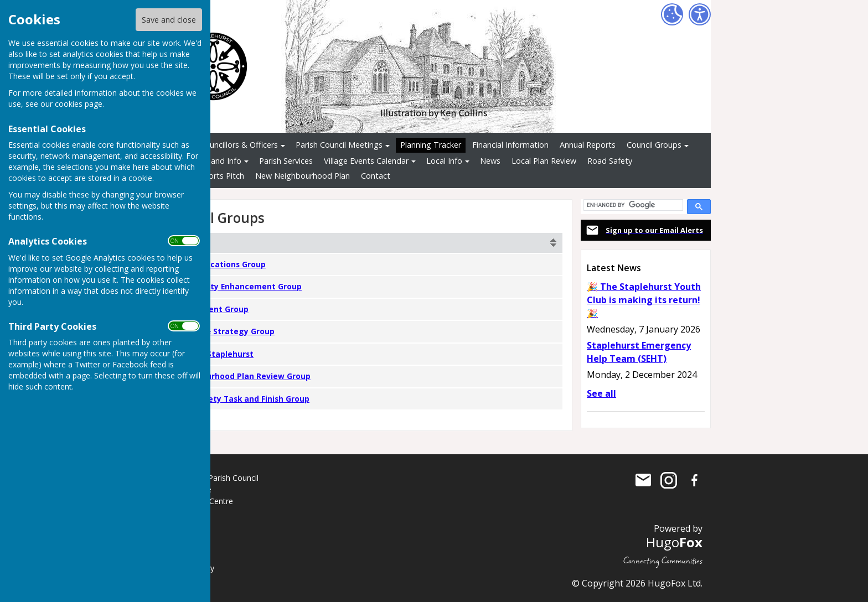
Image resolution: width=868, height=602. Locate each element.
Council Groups (654, 145)
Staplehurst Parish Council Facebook (694, 480)
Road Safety (610, 161)
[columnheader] (365, 243)
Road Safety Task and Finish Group (241, 399)
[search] (632, 205)
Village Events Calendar (366, 161)
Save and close (169, 20)
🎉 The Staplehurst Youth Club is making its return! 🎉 (644, 300)
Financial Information (510, 145)
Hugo (674, 542)
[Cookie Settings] (672, 14)
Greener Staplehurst (213, 354)
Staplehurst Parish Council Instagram (669, 480)
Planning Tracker (431, 145)
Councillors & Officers (239, 145)
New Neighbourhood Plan (303, 176)
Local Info (444, 161)
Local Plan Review (544, 161)
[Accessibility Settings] (700, 14)
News (490, 161)
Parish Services (286, 161)
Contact (376, 176)
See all (601, 393)
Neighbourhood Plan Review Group (242, 376)
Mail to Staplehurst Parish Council (643, 480)
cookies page (79, 104)
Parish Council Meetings (339, 145)
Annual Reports (588, 145)
